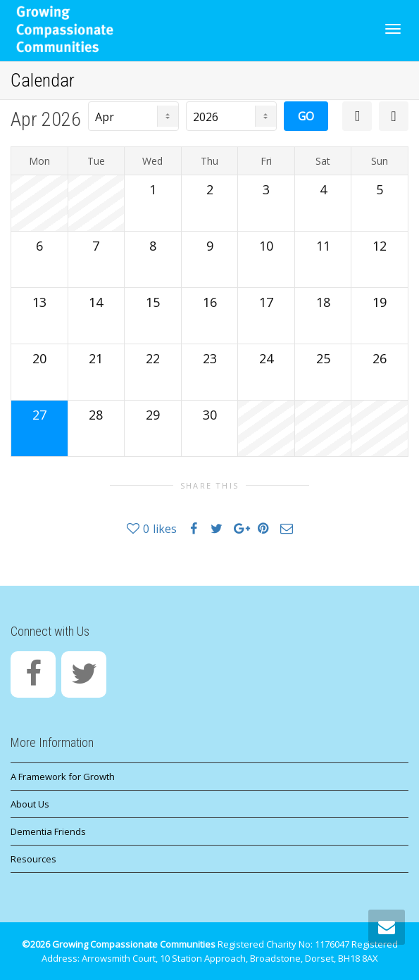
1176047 (332, 944)
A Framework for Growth (63, 777)
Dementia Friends (48, 831)
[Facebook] (33, 674)
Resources (33, 859)
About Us (30, 804)
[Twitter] (84, 674)
